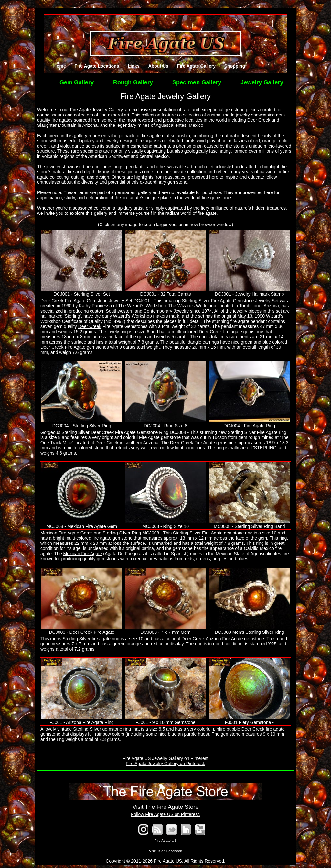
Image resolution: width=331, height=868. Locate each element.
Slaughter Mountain (57, 125)
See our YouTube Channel (200, 830)
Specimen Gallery (197, 82)
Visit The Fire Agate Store (165, 803)
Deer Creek (259, 120)
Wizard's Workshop (197, 306)
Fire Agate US (165, 841)
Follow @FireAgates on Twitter (172, 830)
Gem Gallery (77, 82)
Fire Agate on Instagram (143, 830)
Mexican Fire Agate (83, 554)
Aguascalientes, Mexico (180, 125)
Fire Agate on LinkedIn (186, 830)
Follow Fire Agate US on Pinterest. (165, 814)
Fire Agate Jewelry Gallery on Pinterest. (165, 764)
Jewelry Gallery (262, 82)
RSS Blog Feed (157, 830)
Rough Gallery (133, 82)
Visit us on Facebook (165, 851)
